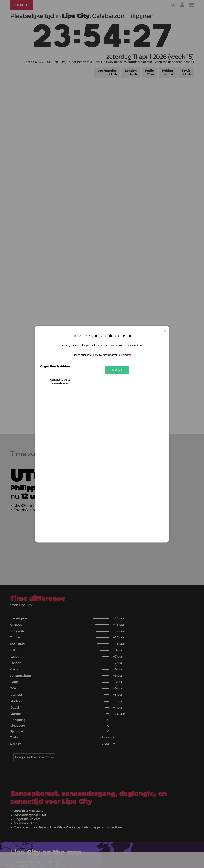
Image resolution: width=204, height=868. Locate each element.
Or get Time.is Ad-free (55, 367)
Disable (117, 370)
